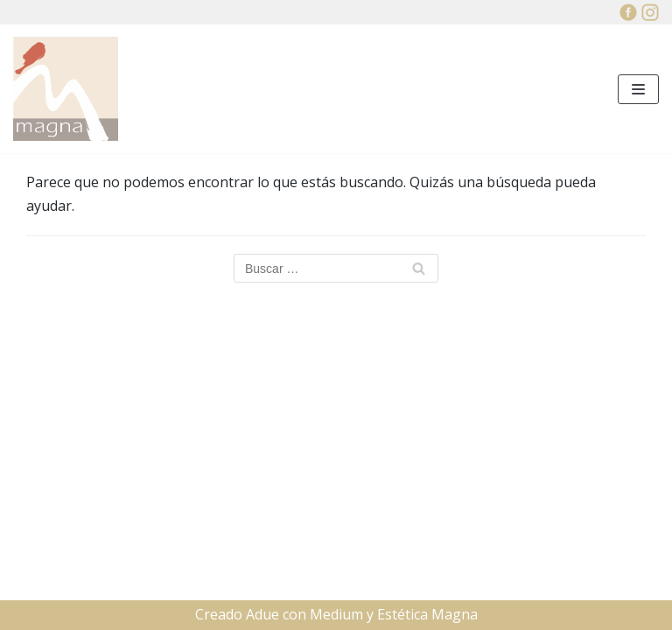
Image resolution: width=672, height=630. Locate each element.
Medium (336, 614)
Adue (262, 614)
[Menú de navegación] (638, 89)
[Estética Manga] (66, 89)
